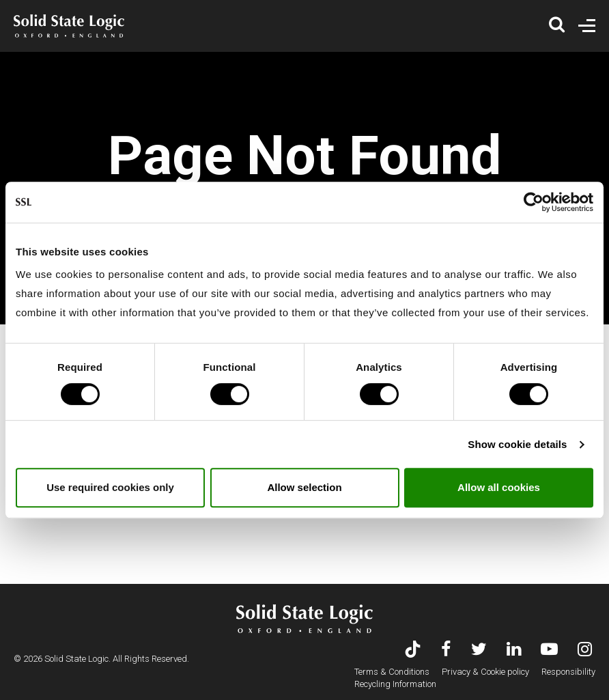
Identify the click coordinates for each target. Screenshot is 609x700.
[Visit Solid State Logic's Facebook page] (446, 650)
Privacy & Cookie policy (485, 672)
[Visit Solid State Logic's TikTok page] (413, 650)
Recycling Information (395, 684)
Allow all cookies (499, 487)
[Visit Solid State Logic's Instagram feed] (585, 650)
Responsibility (568, 672)
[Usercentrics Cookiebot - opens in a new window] (534, 202)
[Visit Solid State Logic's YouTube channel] (549, 650)
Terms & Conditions (392, 672)
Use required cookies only (110, 487)
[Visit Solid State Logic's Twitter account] (479, 650)
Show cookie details (517, 444)
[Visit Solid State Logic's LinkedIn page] (514, 650)
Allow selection (304, 487)
